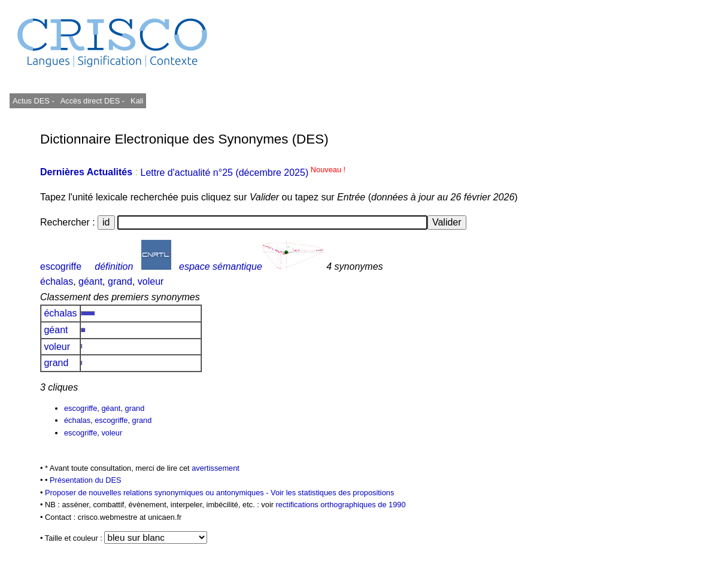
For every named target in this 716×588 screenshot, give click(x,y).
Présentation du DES (86, 480)
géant (90, 281)
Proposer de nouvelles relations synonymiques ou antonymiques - (158, 493)
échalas (57, 281)
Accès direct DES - (92, 101)
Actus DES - (34, 101)
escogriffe (61, 266)
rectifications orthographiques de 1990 (341, 505)
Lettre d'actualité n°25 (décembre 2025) (243, 173)
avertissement (216, 468)
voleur (151, 281)
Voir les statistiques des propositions (332, 493)
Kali (137, 101)
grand (120, 281)
